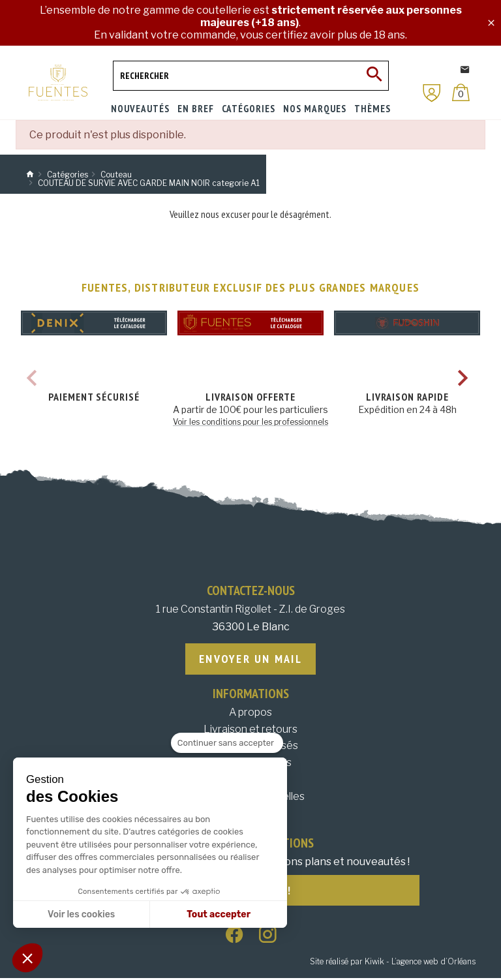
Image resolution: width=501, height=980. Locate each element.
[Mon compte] (432, 93)
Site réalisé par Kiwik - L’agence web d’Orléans (393, 963)
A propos (250, 713)
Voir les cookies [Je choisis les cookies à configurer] (81, 914)
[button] (27, 958)
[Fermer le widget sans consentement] (227, 743)
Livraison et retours (250, 730)
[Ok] (374, 76)
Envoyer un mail (250, 659)
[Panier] (461, 92)
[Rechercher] (251, 76)
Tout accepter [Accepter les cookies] (219, 914)
